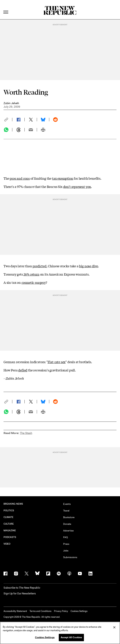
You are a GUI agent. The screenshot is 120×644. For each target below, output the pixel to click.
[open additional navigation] (6, 8)
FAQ (66, 537)
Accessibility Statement (15, 611)
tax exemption (63, 178)
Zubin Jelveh (11, 103)
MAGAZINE (10, 531)
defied (23, 370)
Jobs (66, 551)
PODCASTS (10, 537)
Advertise (68, 531)
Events (67, 504)
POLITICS (9, 511)
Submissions (70, 557)
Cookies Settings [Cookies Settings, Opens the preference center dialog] (45, 638)
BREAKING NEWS (13, 504)
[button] (8, 120)
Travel (66, 511)
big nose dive (89, 266)
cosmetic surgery (34, 282)
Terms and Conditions (40, 611)
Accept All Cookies (71, 638)
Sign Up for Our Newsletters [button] (20, 594)
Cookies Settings (79, 611)
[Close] (114, 628)
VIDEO (7, 544)
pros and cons (20, 178)
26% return (31, 274)
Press (66, 544)
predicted (39, 266)
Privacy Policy (61, 611)
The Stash (26, 433)
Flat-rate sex (57, 362)
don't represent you (77, 187)
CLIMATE (9, 517)
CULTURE (9, 524)
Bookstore (69, 517)
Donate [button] (67, 524)
